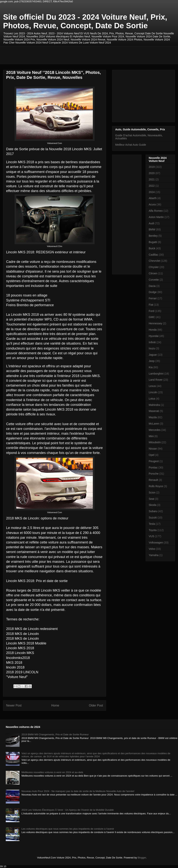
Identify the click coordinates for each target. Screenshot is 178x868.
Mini (151, 436)
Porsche (154, 474)
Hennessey (155, 323)
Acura (152, 204)
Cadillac (154, 255)
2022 (152, 186)
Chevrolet (154, 261)
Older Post (96, 705)
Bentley (153, 236)
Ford (151, 311)
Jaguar (153, 355)
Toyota (153, 530)
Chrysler (154, 267)
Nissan (153, 449)
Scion (152, 493)
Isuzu (152, 348)
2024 (152, 192)
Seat (151, 499)
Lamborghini (156, 374)
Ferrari (153, 298)
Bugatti (153, 242)
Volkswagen (156, 543)
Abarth (153, 198)
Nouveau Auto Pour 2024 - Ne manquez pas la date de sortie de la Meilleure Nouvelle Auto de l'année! (78, 791)
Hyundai (154, 336)
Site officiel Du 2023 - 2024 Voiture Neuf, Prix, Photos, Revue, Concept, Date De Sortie (85, 21)
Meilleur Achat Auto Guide (131, 145)
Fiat (151, 305)
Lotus (152, 399)
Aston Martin (156, 217)
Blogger (142, 858)
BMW (152, 229)
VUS (151, 536)
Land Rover (156, 380)
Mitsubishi (155, 442)
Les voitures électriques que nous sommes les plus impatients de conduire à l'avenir (68, 829)
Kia (151, 367)
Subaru (153, 511)
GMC (152, 317)
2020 (152, 173)
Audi (151, 223)
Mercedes (155, 430)
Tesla (152, 524)
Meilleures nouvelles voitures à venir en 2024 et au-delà (52, 772)
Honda (153, 330)
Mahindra (154, 405)
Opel (152, 455)
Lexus (152, 386)
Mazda (153, 417)
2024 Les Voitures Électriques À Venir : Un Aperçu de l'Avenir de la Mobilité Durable (68, 810)
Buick (152, 248)
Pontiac (153, 468)
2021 (152, 179)
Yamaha (154, 555)
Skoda (153, 505)
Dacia (152, 286)
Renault (153, 480)
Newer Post (14, 705)
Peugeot (154, 461)
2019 (152, 167)
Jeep (152, 361)
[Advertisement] (76, 55)
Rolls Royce (156, 486)
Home (55, 705)
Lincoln (153, 392)
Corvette (154, 280)
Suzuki (153, 518)
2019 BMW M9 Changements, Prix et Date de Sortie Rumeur (55, 734)
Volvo (152, 549)
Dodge (153, 292)
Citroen (153, 273)
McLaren (154, 424)
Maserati (154, 411)
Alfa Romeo (156, 211)
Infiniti (152, 342)
